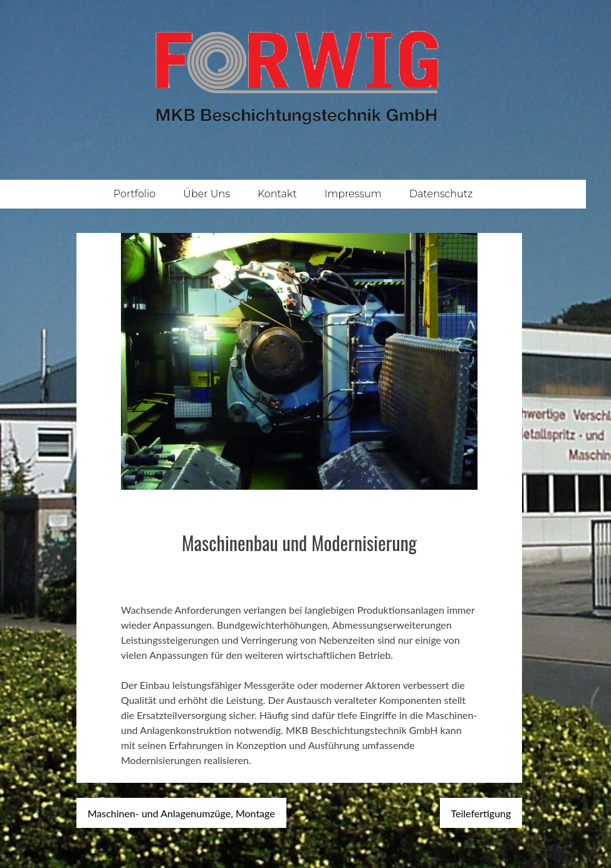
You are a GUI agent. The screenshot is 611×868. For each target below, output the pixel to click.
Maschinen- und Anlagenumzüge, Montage (181, 813)
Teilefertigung (481, 813)
